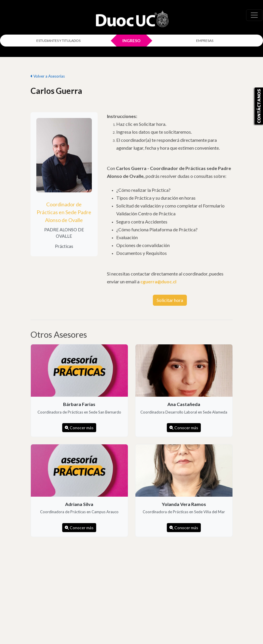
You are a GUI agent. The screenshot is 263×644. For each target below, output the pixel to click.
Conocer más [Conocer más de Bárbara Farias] (79, 428)
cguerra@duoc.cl (158, 281)
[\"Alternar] (254, 15)
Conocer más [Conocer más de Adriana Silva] (79, 528)
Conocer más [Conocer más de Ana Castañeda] (184, 428)
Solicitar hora (170, 300)
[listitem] (79, 391)
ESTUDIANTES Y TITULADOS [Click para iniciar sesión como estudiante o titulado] (58, 41)
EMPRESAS (205, 41)
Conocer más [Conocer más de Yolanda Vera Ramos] (184, 528)
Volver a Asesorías (48, 76)
